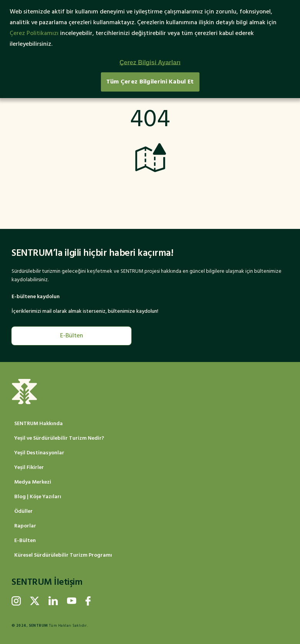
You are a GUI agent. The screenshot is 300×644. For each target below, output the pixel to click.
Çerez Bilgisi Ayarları (150, 63)
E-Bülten (72, 336)
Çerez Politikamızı (34, 33)
